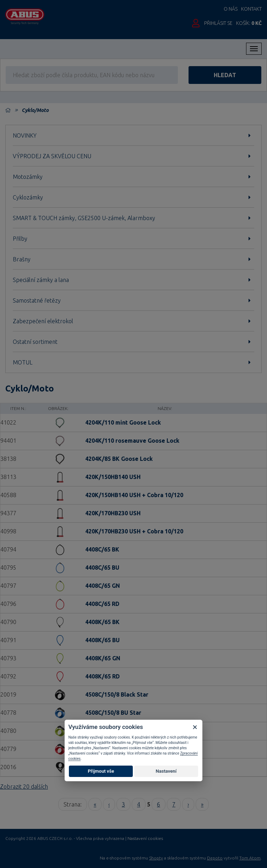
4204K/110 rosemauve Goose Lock (132, 441)
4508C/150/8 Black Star (117, 694)
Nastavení (166, 771)
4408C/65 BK (102, 549)
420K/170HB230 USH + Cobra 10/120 (134, 531)
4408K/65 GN (103, 658)
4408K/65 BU (102, 640)
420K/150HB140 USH (113, 477)
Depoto (215, 858)
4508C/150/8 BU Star (113, 713)
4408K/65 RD (102, 676)
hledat (225, 75)
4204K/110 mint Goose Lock (123, 422)
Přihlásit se (218, 23)
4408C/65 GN (103, 586)
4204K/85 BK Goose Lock (119, 459)
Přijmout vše (101, 771)
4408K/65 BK (102, 622)
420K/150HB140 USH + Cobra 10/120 (134, 495)
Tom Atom (250, 858)
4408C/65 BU (102, 568)
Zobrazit (24, 787)
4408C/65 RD (102, 604)
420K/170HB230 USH (113, 513)
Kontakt (251, 9)
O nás (231, 9)
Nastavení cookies (145, 838)
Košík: (249, 23)
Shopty (156, 858)
